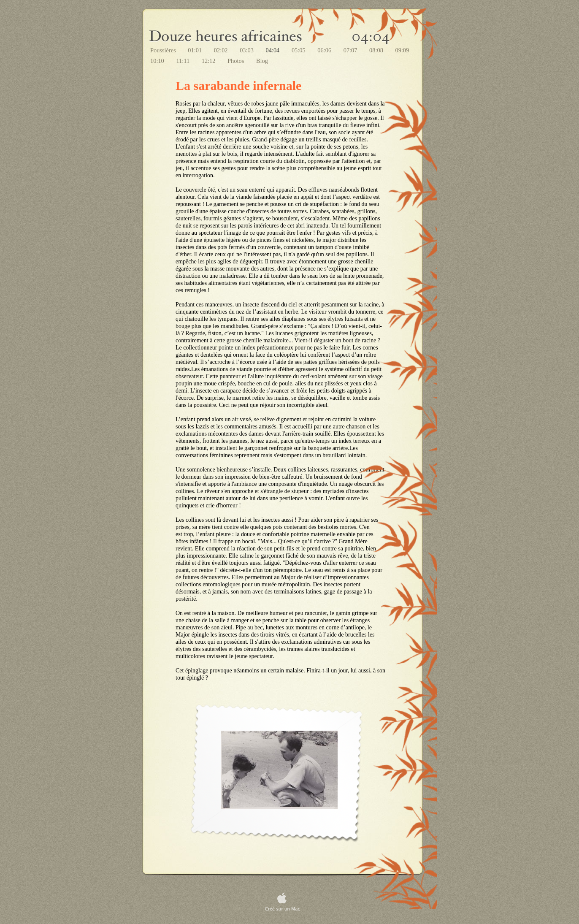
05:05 (299, 50)
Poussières (164, 50)
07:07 (351, 50)
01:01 (195, 50)
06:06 (325, 50)
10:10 (158, 61)
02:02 (222, 50)
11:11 (183, 61)
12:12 (209, 61)
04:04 (273, 50)
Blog (262, 61)
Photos (237, 61)
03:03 (247, 50)
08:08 (377, 50)
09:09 (402, 50)
